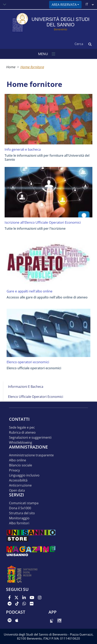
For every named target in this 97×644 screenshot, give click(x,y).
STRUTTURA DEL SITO (22, 513)
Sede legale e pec (22, 427)
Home (11, 67)
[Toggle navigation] (5, 5)
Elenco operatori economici (28, 362)
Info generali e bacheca (23, 149)
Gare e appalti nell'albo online (30, 291)
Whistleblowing (21, 443)
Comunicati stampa (24, 503)
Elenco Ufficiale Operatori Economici (36, 397)
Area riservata (64, 5)
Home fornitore (32, 67)
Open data (17, 490)
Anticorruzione (20, 485)
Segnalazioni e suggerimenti (30, 438)
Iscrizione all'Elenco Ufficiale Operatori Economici (43, 222)
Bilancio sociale (21, 465)
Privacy (14, 470)
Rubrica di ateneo (22, 433)
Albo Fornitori (19, 523)
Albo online (18, 460)
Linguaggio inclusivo (24, 475)
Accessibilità (18, 480)
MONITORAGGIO (19, 518)
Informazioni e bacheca (26, 387)
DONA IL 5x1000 (20, 508)
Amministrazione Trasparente (31, 455)
